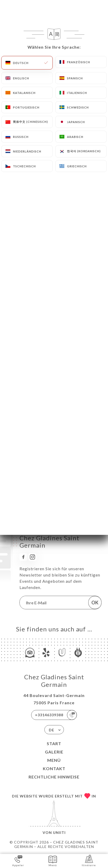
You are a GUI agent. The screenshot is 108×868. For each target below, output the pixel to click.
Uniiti (59, 832)
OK (95, 603)
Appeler (18, 861)
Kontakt (54, 768)
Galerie (54, 752)
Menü (54, 760)
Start (54, 743)
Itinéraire (89, 861)
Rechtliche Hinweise (54, 777)
